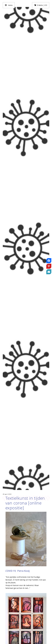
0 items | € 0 (42, 5)
